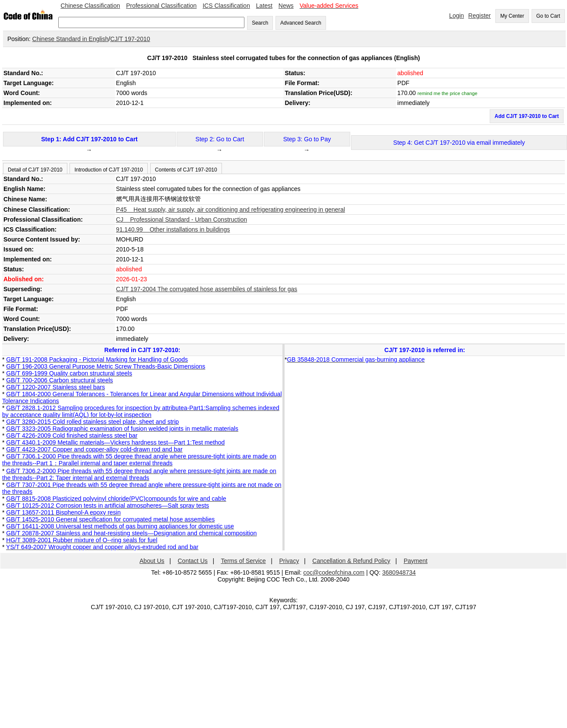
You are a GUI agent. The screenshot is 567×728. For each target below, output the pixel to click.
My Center (512, 16)
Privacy (289, 561)
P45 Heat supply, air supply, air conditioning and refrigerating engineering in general (231, 210)
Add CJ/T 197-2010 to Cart (527, 116)
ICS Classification (226, 6)
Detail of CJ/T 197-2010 (35, 170)
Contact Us (193, 561)
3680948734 (399, 572)
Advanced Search (301, 23)
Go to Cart (548, 16)
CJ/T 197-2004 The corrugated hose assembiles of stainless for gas (207, 289)
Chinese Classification (90, 6)
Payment (416, 561)
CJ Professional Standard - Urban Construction (182, 219)
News (286, 6)
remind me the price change (448, 93)
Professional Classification (161, 6)
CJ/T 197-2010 (130, 39)
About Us (152, 561)
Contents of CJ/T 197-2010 (186, 170)
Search (260, 23)
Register (479, 16)
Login (456, 16)
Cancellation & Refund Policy (351, 561)
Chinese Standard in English (71, 39)
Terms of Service (243, 561)
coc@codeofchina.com (334, 572)
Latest (264, 6)
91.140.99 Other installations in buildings (173, 229)
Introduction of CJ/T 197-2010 (109, 170)
